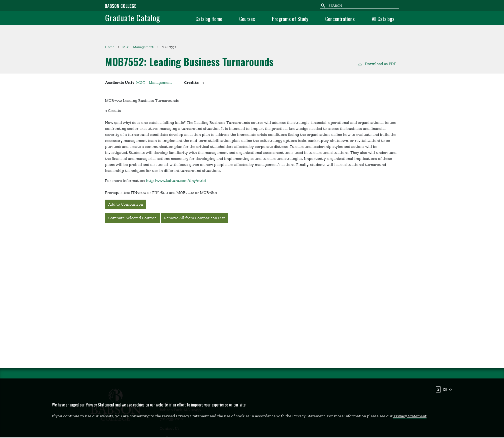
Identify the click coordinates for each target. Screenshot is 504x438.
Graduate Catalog (133, 18)
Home (110, 47)
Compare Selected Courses (132, 218)
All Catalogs (383, 19)
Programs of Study (290, 19)
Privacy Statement (410, 416)
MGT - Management (138, 47)
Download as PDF (377, 63)
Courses (247, 19)
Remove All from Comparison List (194, 218)
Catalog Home (209, 19)
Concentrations (340, 19)
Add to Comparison (126, 204)
